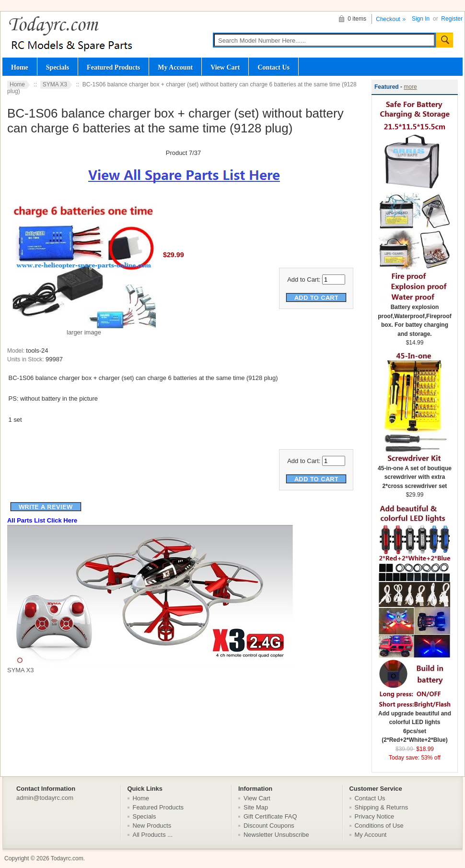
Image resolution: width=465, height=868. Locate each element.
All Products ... (153, 835)
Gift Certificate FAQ (270, 816)
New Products (152, 826)
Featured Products (113, 67)
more (410, 87)
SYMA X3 (55, 84)
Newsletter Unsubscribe (276, 835)
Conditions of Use (379, 826)
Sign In (421, 19)
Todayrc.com (67, 858)
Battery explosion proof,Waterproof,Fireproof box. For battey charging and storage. (415, 317)
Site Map (256, 807)
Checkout (388, 19)
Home (20, 67)
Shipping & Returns (382, 807)
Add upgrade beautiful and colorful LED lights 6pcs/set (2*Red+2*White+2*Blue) (415, 724)
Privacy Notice (375, 816)
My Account (175, 67)
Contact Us (273, 67)
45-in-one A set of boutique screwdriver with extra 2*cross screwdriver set (415, 474)
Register (452, 19)
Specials (58, 67)
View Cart (225, 67)
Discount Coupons (269, 826)
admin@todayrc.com (45, 798)
